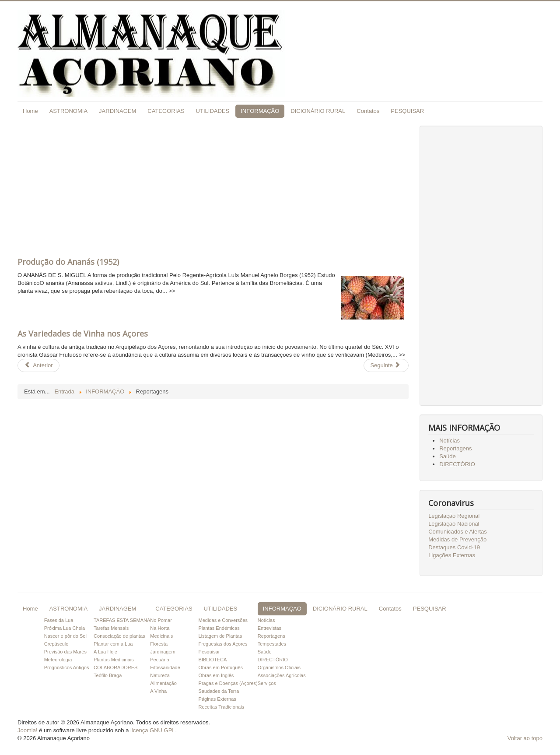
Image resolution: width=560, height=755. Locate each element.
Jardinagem (163, 652)
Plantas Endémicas (219, 628)
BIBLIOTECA (213, 660)
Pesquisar (209, 652)
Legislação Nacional (454, 524)
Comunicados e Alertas (458, 532)
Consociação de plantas (119, 636)
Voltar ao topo (525, 738)
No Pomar (161, 620)
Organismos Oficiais (279, 667)
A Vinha (158, 691)
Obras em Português (221, 667)
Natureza (160, 675)
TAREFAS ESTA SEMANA (122, 620)
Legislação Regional (454, 516)
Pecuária (159, 660)
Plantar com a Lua (113, 644)
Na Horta (160, 628)
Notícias (450, 441)
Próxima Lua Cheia (65, 628)
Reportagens (455, 448)
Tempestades (272, 644)
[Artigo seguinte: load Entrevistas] (386, 365)
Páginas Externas (217, 699)
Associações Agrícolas (282, 675)
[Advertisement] (213, 187)
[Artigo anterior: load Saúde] (38, 365)
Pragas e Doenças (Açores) (228, 683)
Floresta (159, 644)
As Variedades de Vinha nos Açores (83, 334)
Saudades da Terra (219, 691)
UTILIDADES (213, 111)
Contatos (368, 111)
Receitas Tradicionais (222, 707)
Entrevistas (269, 628)
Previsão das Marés (65, 652)
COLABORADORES (115, 667)
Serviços (267, 683)
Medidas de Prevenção (457, 539)
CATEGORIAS (166, 111)
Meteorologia (58, 660)
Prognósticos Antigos (67, 667)
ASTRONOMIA (68, 111)
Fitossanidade (165, 667)
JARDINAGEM (117, 111)
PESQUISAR (407, 111)
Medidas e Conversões (223, 620)
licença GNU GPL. (154, 730)
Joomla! (28, 730)
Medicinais (161, 636)
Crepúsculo (56, 644)
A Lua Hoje (105, 652)
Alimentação (163, 683)
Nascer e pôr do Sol (65, 636)
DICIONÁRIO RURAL (318, 111)
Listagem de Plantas (220, 636)
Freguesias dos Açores (223, 644)
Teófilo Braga (108, 675)
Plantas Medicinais (114, 660)
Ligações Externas (452, 555)
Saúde (448, 456)
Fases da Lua (59, 620)
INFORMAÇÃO (260, 111)
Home (30, 111)
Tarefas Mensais (111, 628)
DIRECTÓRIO (457, 464)
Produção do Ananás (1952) (68, 262)
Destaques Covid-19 (454, 547)
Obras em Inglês (216, 675)
